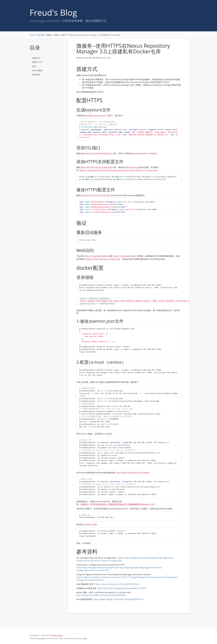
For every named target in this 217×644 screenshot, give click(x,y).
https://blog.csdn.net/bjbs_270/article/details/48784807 (101, 595)
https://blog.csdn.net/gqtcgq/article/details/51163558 (122, 588)
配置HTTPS (37, 62)
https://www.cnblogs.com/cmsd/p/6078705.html (117, 584)
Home (32, 35)
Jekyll (43, 638)
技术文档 (41, 35)
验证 (34, 66)
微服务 (49, 35)
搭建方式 (36, 58)
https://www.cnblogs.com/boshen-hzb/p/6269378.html (119, 599)
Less (61, 638)
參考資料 (36, 75)
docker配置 (37, 70)
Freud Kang (105, 58)
